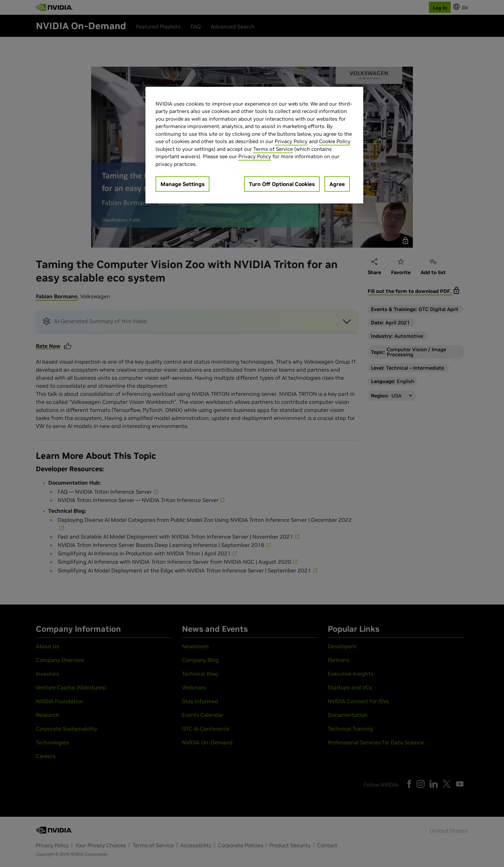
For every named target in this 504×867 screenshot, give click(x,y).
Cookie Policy (335, 141)
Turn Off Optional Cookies (282, 184)
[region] (254, 145)
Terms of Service (273, 149)
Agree (337, 184)
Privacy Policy (291, 141)
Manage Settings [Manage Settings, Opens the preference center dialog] (182, 184)
